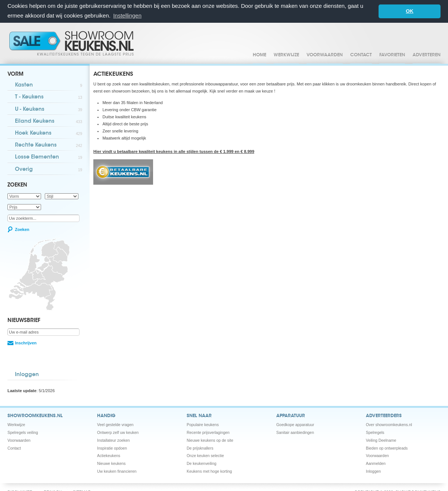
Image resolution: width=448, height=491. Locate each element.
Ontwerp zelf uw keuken (118, 432)
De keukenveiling (202, 463)
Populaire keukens (203, 424)
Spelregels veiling (23, 432)
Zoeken (22, 229)
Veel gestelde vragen (115, 424)
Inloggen (27, 375)
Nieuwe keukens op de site (210, 440)
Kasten (49, 85)
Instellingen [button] (127, 15)
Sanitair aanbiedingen (295, 432)
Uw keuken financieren (117, 471)
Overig (49, 170)
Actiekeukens (109, 455)
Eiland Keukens (49, 121)
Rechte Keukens (49, 145)
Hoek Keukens (49, 133)
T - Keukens (49, 97)
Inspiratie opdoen (112, 448)
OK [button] (410, 11)
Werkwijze (286, 55)
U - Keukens (49, 110)
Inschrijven (26, 343)
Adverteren (427, 55)
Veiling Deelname (381, 440)
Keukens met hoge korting (209, 471)
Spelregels (375, 432)
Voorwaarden (325, 55)
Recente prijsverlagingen (208, 432)
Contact (361, 55)
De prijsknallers (200, 448)
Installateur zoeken (113, 440)
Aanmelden (376, 463)
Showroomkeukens (73, 43)
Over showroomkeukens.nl (389, 424)
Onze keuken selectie (205, 455)
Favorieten (392, 55)
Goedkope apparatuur (295, 424)
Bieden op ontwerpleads (387, 448)
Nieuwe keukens (111, 463)
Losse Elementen (49, 157)
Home (259, 55)
